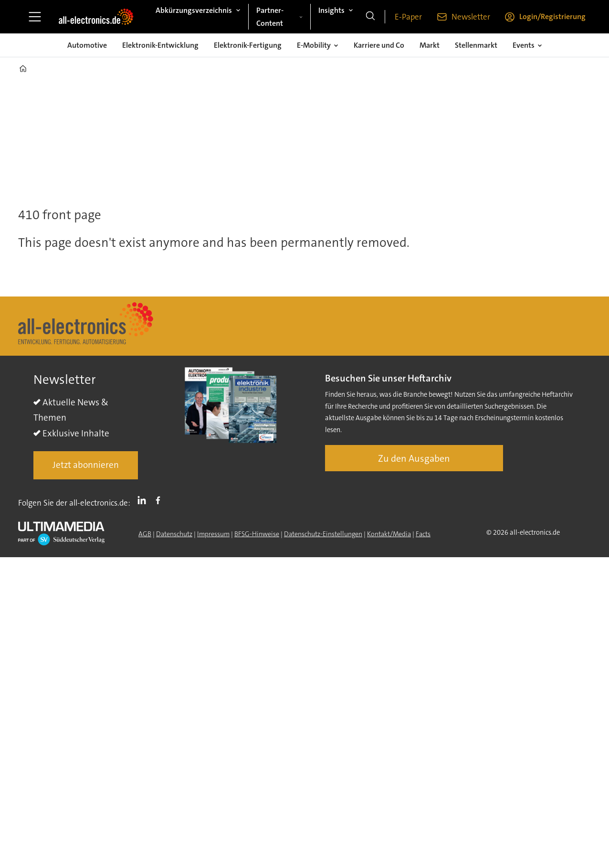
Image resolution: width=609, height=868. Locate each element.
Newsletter (471, 17)
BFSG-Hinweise (257, 534)
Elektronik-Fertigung (248, 45)
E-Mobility (314, 45)
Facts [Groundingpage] (423, 534)
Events (524, 45)
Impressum (213, 534)
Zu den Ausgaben (414, 458)
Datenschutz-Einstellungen (323, 534)
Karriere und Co (379, 45)
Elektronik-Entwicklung (160, 45)
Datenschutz (174, 534)
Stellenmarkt (476, 45)
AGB (145, 534)
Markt (430, 45)
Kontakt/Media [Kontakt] (389, 534)
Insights (331, 10)
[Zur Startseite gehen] (96, 17)
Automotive (87, 45)
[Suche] (370, 17)
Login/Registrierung (552, 16)
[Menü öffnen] (35, 17)
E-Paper (408, 17)
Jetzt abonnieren (86, 465)
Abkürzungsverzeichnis (194, 10)
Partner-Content (270, 17)
